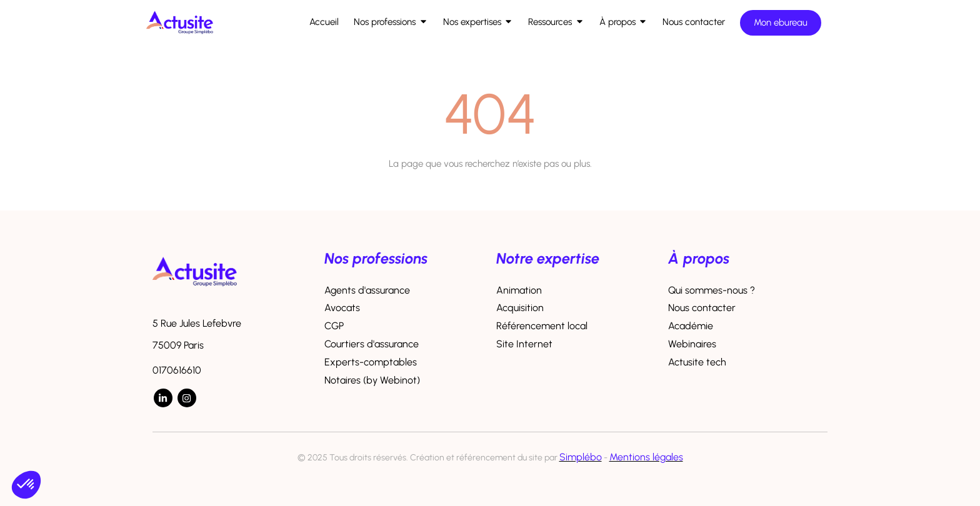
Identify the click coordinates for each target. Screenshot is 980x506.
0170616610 (177, 370)
